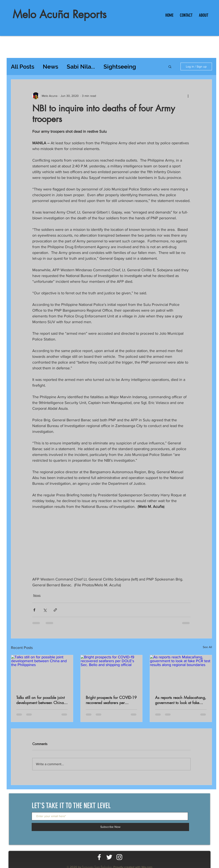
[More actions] (188, 96)
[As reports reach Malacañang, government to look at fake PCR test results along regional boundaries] (181, 672)
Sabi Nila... (81, 67)
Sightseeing (120, 67)
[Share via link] (55, 610)
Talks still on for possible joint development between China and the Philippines (40, 700)
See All (207, 647)
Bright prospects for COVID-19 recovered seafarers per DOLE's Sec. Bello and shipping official (111, 700)
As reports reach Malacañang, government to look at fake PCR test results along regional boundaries (181, 700)
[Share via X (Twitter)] (45, 610)
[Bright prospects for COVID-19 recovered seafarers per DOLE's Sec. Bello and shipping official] (112, 672)
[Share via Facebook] (34, 610)
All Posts (23, 67)
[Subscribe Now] (110, 827)
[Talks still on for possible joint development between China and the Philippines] (42, 672)
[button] (170, 66)
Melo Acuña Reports (60, 14)
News (50, 67)
